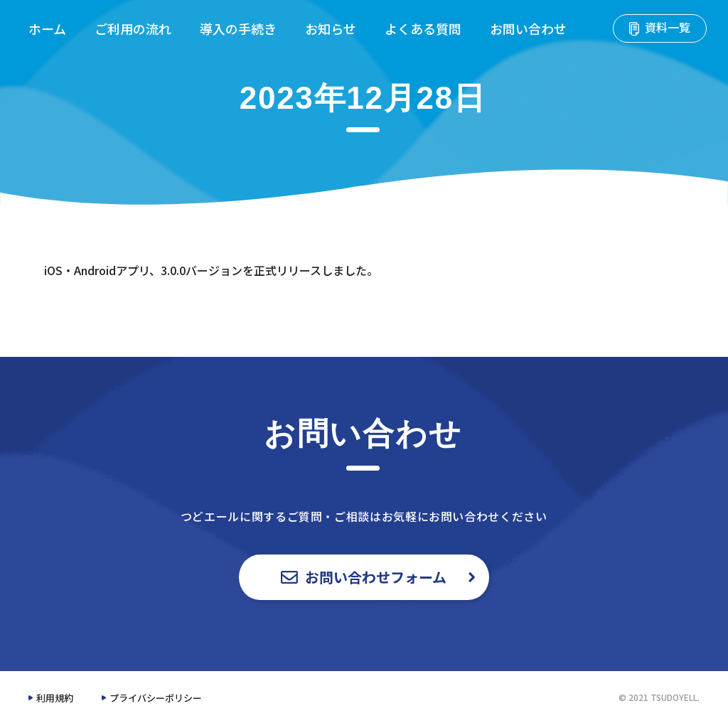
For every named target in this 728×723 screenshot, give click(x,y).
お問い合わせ (528, 28)
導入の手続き (238, 28)
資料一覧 (660, 27)
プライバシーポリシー (156, 698)
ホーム (47, 28)
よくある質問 (423, 28)
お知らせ (331, 28)
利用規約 (55, 698)
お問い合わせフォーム (364, 577)
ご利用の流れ (133, 28)
